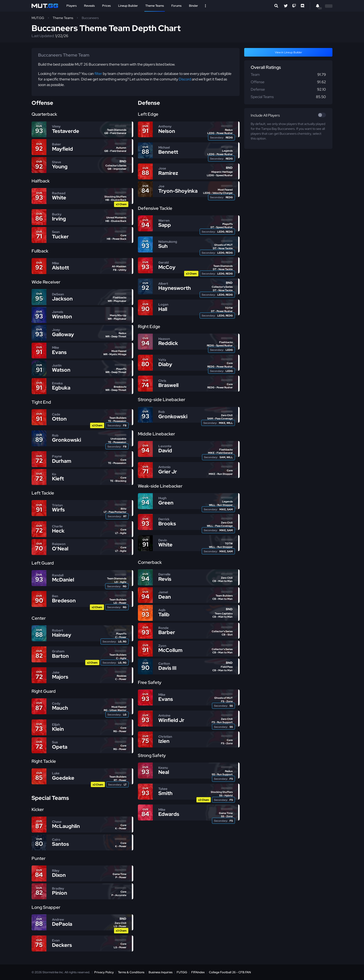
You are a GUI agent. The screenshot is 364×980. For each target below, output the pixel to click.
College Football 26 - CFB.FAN (230, 972)
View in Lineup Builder (288, 52)
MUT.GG (38, 18)
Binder (193, 6)
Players (71, 6)
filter (98, 74)
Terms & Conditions (131, 972)
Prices (106, 6)
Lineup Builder (128, 6)
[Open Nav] (205, 6)
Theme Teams (155, 6)
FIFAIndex (198, 972)
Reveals (89, 6)
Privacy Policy (104, 972)
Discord (185, 79)
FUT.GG (182, 972)
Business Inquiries (161, 972)
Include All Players (265, 115)
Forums (176, 6)
